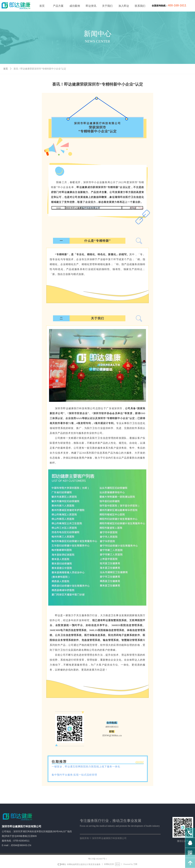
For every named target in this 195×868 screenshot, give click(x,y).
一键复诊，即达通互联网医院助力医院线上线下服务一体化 (86, 767)
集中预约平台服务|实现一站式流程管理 (74, 775)
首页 (6, 69)
